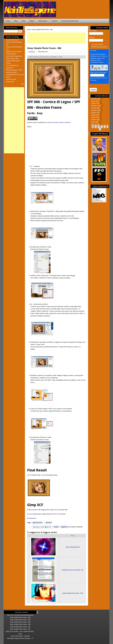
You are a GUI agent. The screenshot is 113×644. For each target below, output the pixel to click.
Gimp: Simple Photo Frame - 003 (20, 624)
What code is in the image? (99, 72)
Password (93, 38)
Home (8, 21)
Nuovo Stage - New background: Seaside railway (13, 61)
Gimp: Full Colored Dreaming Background (20, 615)
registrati (64, 527)
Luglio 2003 (95, 122)
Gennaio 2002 (96, 108)
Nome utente (93, 31)
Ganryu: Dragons (12, 72)
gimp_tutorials (38, 523)
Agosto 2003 (95, 124)
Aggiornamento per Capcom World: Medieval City (14, 42)
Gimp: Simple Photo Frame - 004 (20, 622)
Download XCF (32, 518)
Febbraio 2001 (96, 99)
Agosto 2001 (95, 101)
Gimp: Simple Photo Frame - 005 (73, 593)
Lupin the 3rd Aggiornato (14, 56)
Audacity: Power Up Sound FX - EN (73, 570)
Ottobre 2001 (96, 103)
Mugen (32, 21)
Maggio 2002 (95, 113)
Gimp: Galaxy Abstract (73, 547)
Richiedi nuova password (99, 47)
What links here (43, 52)
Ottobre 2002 (96, 120)
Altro (23, 84)
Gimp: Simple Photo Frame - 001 (20, 629)
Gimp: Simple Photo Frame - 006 (20, 617)
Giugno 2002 (95, 115)
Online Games (43, 21)
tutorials (49, 523)
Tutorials (54, 21)
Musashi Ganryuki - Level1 (14, 70)
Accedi (56, 527)
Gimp (23, 21)
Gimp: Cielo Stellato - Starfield (20, 636)
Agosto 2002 (95, 117)
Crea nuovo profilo (97, 44)
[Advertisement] (57, 38)
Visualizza (32, 52)
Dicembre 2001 (96, 106)
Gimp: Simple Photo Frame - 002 (20, 627)
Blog (16, 21)
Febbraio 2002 (96, 110)
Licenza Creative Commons (62, 122)
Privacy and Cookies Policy (70, 21)
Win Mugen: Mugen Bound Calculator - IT (20, 638)
